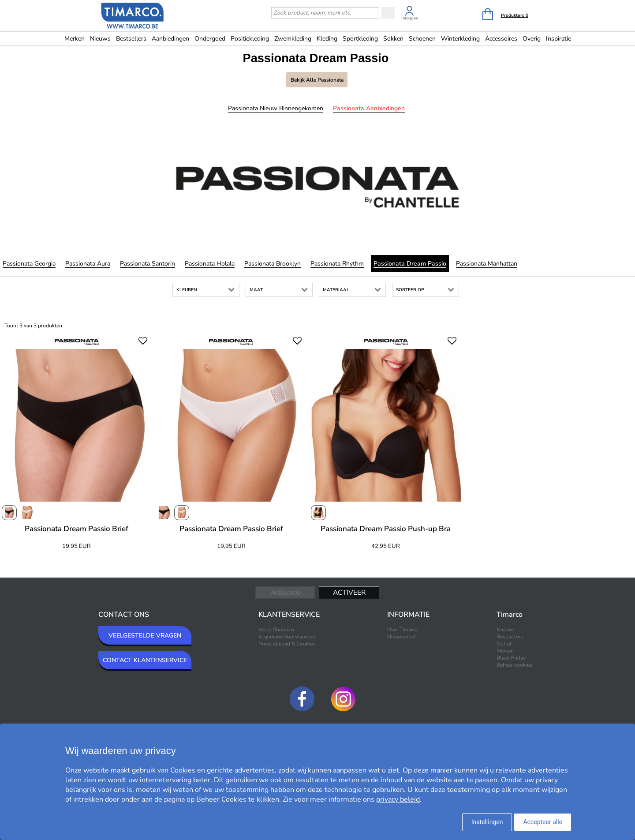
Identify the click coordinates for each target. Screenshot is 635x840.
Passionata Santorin (148, 264)
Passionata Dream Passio (410, 264)
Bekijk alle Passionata (317, 80)
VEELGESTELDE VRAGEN (145, 636)
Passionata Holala (210, 264)
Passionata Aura (88, 264)
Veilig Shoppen (276, 630)
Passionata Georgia (29, 264)
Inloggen (410, 18)
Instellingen (487, 822)
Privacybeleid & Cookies (287, 644)
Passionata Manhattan (487, 264)
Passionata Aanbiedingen (369, 108)
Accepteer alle (543, 822)
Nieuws (100, 39)
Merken (75, 39)
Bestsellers (131, 39)
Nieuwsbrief (402, 637)
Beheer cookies (514, 665)
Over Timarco (403, 630)
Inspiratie (558, 39)
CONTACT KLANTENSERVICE (145, 660)
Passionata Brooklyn (273, 264)
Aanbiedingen (170, 39)
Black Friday (511, 658)
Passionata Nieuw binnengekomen (276, 108)
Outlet (504, 644)
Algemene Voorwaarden (287, 637)
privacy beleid (398, 799)
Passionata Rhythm (337, 264)
